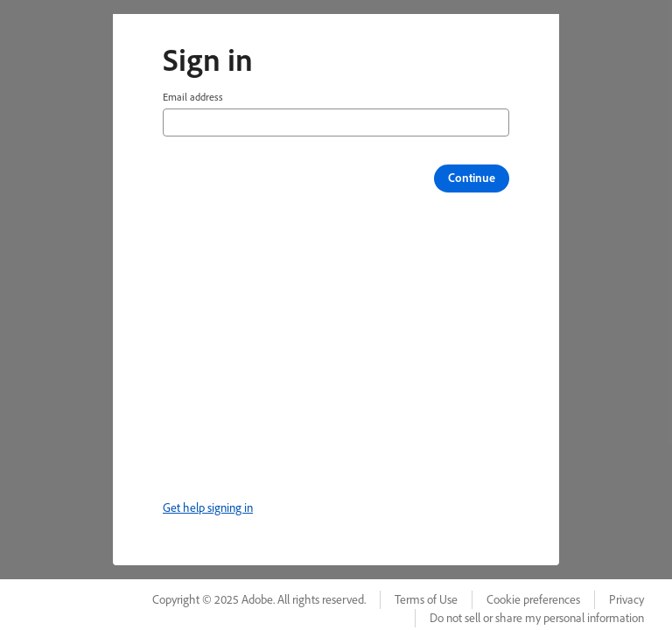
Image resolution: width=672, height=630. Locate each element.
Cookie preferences (533, 599)
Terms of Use (426, 599)
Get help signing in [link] (208, 507)
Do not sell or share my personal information (537, 618)
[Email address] (336, 122)
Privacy (626, 599)
